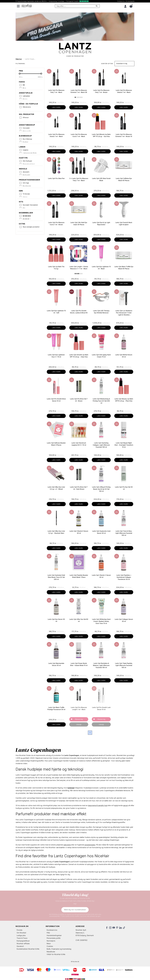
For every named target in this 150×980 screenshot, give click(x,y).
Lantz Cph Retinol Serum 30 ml (124, 356)
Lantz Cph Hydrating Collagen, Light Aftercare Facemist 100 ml (101, 445)
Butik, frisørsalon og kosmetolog (59, 949)
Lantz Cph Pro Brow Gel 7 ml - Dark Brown (79, 488)
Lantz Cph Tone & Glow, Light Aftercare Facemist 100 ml (124, 533)
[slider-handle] (20, 74)
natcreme (67, 845)
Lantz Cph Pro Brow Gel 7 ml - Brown (79, 400)
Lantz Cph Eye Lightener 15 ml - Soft (56, 312)
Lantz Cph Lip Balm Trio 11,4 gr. (56, 268)
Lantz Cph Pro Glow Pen (56, 178)
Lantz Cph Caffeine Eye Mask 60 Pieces (124, 179)
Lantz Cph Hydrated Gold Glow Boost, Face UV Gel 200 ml (56, 577)
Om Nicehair (21, 933)
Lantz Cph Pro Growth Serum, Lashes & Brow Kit (79, 312)
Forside (19, 930)
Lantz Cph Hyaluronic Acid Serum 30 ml (101, 532)
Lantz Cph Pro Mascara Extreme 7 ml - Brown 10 (124, 135)
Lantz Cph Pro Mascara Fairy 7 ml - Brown (101, 91)
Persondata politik (54, 938)
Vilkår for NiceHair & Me (56, 954)
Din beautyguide (130, 1)
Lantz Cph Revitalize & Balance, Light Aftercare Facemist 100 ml (101, 665)
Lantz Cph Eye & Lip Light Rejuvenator (101, 223)
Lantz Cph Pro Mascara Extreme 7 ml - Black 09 (79, 91)
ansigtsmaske (90, 845)
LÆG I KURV (56, 107)
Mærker (19, 59)
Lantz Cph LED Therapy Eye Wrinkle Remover (101, 312)
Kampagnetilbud (23, 941)
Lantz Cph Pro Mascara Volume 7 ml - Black (124, 91)
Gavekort (20, 946)
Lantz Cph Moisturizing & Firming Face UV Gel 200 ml (101, 401)
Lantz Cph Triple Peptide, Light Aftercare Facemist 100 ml (124, 665)
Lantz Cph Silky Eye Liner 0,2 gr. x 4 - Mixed (56, 488)
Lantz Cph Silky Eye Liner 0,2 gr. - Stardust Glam (56, 532)
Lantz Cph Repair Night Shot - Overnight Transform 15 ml (124, 445)
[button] (124, 64)
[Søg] (77, 6)
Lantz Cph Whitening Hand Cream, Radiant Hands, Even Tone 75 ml (101, 621)
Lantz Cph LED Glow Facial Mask (101, 179)
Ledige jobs (21, 935)
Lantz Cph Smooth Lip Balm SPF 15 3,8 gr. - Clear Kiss (79, 356)
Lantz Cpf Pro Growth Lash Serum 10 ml (101, 708)
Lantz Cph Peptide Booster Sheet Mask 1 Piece (79, 576)
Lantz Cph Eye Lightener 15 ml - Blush (101, 268)
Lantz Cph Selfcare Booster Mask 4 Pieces (56, 444)
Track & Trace (22, 938)
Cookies (50, 946)
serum (126, 805)
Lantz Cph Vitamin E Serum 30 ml (79, 532)
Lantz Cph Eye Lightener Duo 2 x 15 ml (56, 356)
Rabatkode (51, 952)
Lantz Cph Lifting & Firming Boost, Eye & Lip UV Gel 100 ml (101, 489)
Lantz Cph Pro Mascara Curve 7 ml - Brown (56, 223)
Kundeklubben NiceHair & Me (28, 949)
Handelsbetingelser (54, 935)
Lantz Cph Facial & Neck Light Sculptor (124, 223)
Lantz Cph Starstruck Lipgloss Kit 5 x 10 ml (79, 444)
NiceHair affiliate (23, 944)
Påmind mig (79, 719)
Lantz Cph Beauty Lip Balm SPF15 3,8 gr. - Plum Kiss (124, 400)
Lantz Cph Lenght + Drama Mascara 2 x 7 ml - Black (79, 268)
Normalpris (51, 941)
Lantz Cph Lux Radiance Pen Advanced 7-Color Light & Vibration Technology (124, 313)
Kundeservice (121, 1)
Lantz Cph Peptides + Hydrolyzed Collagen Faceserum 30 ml (124, 577)
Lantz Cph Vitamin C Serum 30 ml (101, 576)
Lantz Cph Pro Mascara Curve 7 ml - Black (79, 135)
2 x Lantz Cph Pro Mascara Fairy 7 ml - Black (79, 179)
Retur (49, 944)
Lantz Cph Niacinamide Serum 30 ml (56, 664)
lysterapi (71, 788)
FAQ (48, 933)
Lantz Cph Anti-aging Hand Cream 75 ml (101, 356)
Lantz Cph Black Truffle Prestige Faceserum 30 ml (56, 708)
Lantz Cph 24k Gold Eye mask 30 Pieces (79, 223)
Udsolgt (79, 724)
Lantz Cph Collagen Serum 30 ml (124, 620)
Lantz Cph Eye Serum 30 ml (56, 620)
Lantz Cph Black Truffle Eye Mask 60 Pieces (124, 268)
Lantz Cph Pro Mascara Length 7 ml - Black (79, 708)
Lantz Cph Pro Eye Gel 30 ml (124, 488)
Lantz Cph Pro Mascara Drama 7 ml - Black (56, 135)
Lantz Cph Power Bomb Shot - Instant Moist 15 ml (79, 664)
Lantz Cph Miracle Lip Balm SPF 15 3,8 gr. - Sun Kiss (101, 135)
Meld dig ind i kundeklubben (75, 910)
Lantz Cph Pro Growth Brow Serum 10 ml (56, 400)
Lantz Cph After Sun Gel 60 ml (79, 620)
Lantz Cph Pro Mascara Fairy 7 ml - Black (56, 91)
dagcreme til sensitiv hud (98, 805)
